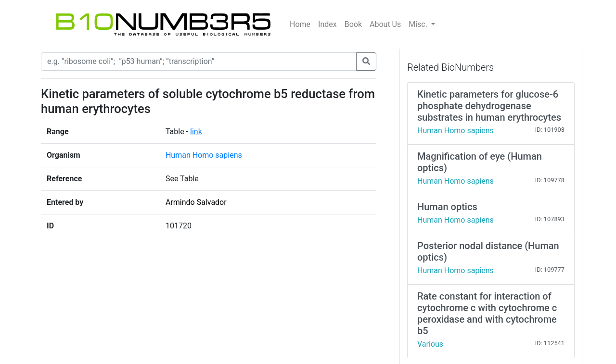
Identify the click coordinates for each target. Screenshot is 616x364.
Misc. (419, 24)
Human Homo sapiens (204, 155)
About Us (385, 24)
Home (300, 24)
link (196, 132)
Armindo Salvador (196, 202)
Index (327, 24)
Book (353, 24)
